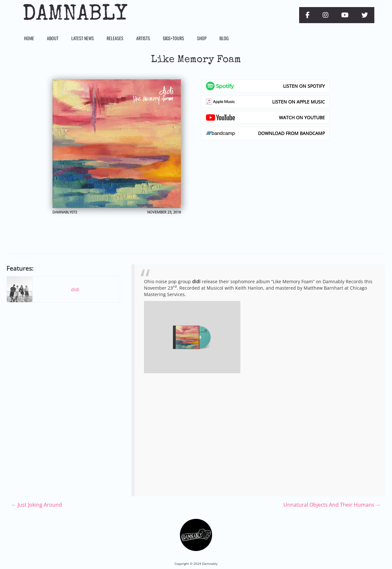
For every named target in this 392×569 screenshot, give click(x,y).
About (53, 38)
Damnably (75, 15)
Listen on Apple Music (298, 102)
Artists (143, 38)
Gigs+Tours (174, 38)
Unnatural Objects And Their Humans (332, 505)
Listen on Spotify (304, 86)
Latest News (83, 38)
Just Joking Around (37, 505)
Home (29, 38)
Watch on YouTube (302, 117)
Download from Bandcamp (291, 133)
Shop (202, 38)
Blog (224, 38)
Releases (115, 38)
